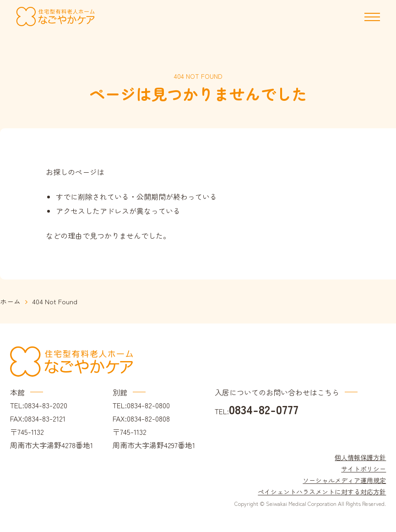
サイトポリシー (363, 469)
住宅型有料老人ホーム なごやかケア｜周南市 (56, 17)
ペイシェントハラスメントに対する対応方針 (322, 492)
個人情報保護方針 (360, 457)
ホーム (10, 301)
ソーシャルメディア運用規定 (344, 480)
